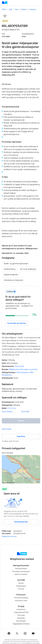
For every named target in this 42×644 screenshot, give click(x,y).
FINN (4, 9)
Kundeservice (7, 375)
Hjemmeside (6, 429)
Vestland (24, 9)
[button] (5, 16)
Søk (16, 9)
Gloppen (33, 9)
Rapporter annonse (9, 536)
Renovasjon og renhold (29, 369)
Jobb (10, 9)
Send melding (7, 412)
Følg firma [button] (21, 436)
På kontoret (19, 366)
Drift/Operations (22, 372)
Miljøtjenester (14, 369)
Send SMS (25, 412)
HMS (31, 372)
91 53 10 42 (12, 408)
